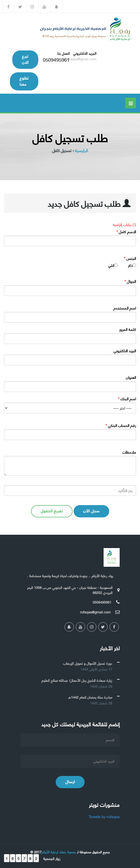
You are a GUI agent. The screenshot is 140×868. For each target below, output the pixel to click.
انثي (111, 265)
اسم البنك (127, 399)
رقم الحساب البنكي (121, 425)
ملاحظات (129, 452)
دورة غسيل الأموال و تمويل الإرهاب (88, 663)
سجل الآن (91, 510)
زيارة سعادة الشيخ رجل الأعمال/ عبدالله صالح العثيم (77, 680)
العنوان (131, 377)
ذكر (130, 265)
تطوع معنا (24, 81)
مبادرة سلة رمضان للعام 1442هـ (90, 697)
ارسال (70, 781)
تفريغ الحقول (52, 510)
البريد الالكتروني (125, 351)
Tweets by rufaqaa (104, 816)
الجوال (130, 281)
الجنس (130, 258)
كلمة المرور (128, 329)
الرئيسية (81, 150)
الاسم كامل (126, 232)
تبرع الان (25, 59)
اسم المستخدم (125, 308)
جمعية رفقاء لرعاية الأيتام (59, 852)
